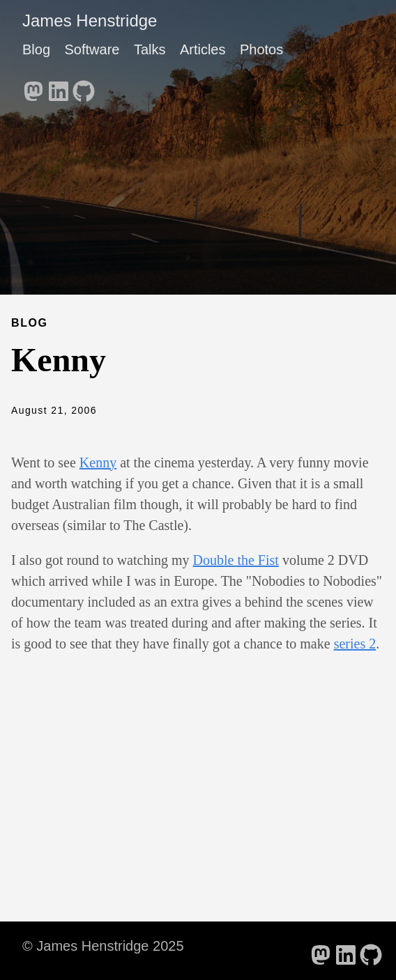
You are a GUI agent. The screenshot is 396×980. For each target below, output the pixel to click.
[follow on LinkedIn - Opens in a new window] (59, 87)
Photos (261, 49)
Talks (150, 49)
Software (92, 49)
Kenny (98, 462)
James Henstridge (90, 21)
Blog (36, 49)
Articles (203, 49)
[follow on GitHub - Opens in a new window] (84, 87)
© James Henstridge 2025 (103, 946)
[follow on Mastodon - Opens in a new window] (33, 87)
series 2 (355, 644)
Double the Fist (236, 560)
